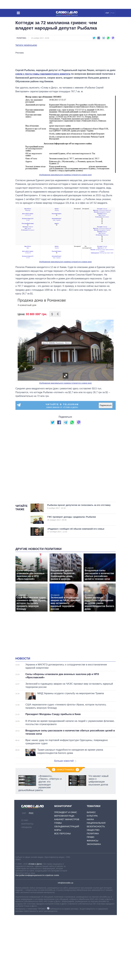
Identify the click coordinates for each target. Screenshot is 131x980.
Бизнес (91, 877)
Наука (90, 884)
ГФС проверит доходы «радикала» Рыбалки (77, 583)
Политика (21, 38)
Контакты (27, 889)
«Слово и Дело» (35, 929)
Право (91, 902)
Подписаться (106, 470)
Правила (27, 892)
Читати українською (26, 45)
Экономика (94, 909)
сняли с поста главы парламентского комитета (43, 139)
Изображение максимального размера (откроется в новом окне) (65, 240)
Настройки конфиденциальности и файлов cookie (37, 940)
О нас (25, 885)
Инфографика (66, 835)
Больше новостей (65, 826)
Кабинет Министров (67, 884)
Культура (92, 881)
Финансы (93, 906)
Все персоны (62, 898)
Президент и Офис (66, 877)
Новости (23, 723)
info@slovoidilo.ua (65, 948)
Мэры (58, 895)
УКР (107, 13)
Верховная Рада (64, 881)
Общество (93, 895)
